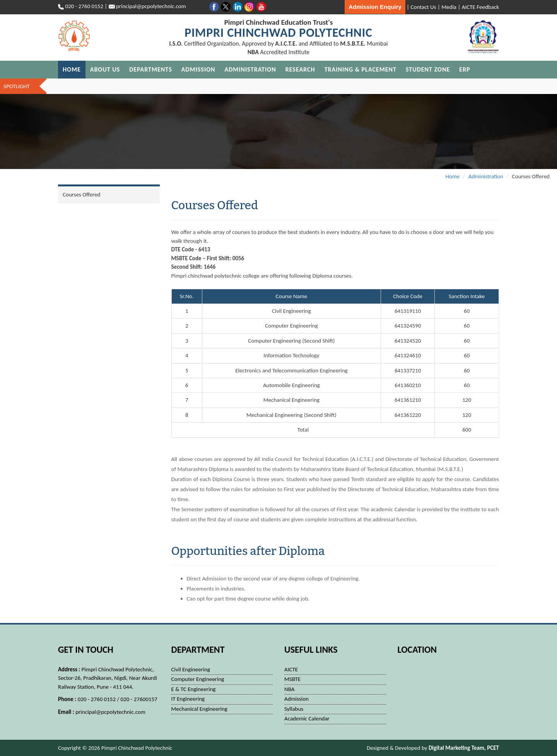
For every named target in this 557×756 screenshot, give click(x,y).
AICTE (291, 669)
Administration (250, 69)
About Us (105, 69)
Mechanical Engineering (199, 709)
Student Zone (428, 69)
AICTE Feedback (480, 7)
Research (300, 69)
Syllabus (294, 709)
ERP (465, 69)
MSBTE (292, 679)
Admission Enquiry (375, 7)
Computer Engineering (198, 679)
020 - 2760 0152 (84, 6)
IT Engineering (188, 699)
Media (449, 7)
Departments (151, 69)
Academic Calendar (307, 718)
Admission (198, 69)
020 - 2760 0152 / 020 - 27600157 (118, 699)
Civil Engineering (191, 669)
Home (72, 69)
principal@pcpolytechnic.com (110, 712)
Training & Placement (361, 69)
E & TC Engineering (194, 689)
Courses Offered (82, 195)
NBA (289, 689)
